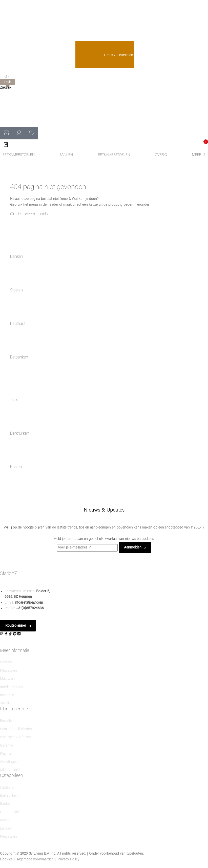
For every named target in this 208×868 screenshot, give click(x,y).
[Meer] (199, 155)
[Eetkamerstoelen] (19, 155)
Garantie (6, 746)
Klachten (7, 754)
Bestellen (7, 721)
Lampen (6, 829)
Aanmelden (135, 548)
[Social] (2, 634)
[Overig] (161, 155)
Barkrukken (20, 434)
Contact (6, 662)
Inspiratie (7, 695)
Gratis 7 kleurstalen (105, 55)
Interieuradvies (11, 687)
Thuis (8, 82)
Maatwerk (8, 679)
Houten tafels (10, 812)
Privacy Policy (69, 860)
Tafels (15, 400)
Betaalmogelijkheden (16, 729)
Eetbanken (19, 357)
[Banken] (66, 155)
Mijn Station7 (10, 770)
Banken (17, 257)
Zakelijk (6, 88)
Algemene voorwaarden (35, 860)
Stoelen (16, 290)
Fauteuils (18, 324)
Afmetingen (9, 762)
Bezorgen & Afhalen (15, 737)
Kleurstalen (8, 671)
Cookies (6, 860)
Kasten (16, 467)
